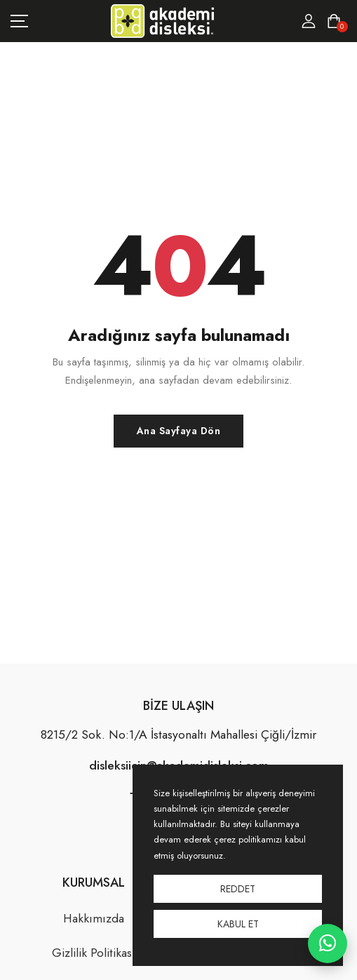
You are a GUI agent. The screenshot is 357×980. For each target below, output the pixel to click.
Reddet (238, 889)
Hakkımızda (94, 918)
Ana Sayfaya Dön (179, 431)
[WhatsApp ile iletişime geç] (328, 944)
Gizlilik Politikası (94, 953)
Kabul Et (238, 924)
